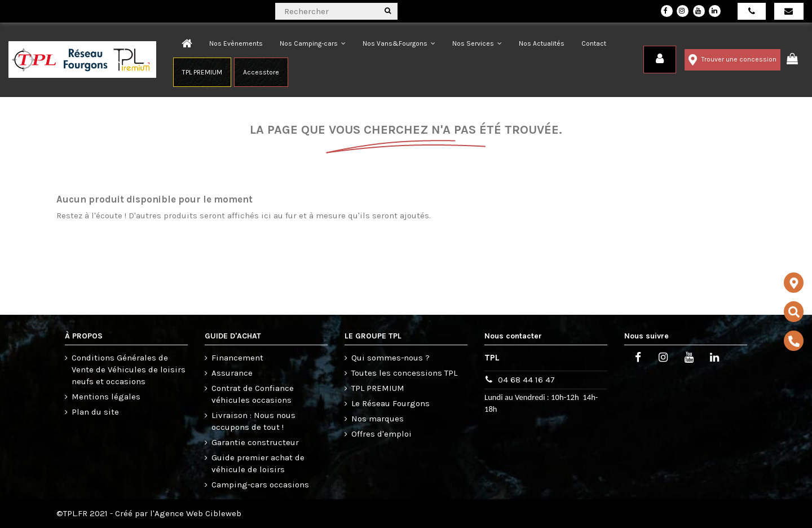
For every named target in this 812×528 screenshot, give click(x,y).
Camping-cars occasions (260, 485)
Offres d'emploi (381, 434)
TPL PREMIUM (378, 388)
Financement (237, 358)
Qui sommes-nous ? (390, 358)
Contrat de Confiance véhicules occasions (253, 394)
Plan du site (95, 412)
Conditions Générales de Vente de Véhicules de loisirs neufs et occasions (129, 369)
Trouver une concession (732, 60)
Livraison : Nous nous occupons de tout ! (253, 421)
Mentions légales (106, 397)
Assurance (232, 373)
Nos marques (378, 419)
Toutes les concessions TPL (404, 373)
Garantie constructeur (255, 442)
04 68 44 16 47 (526, 380)
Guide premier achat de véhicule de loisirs (258, 463)
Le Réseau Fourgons (390, 403)
